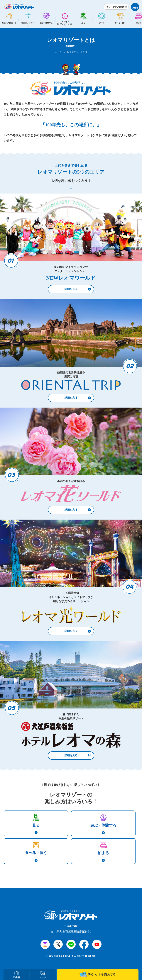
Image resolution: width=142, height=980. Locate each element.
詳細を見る (71, 289)
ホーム (58, 52)
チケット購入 (98, 974)
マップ (43, 975)
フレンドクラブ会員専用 (116, 7)
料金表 (17, 975)
